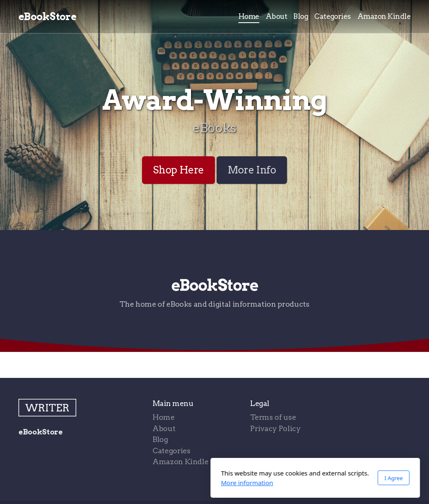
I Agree (293, 478)
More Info (252, 170)
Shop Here (178, 170)
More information (146, 483)
